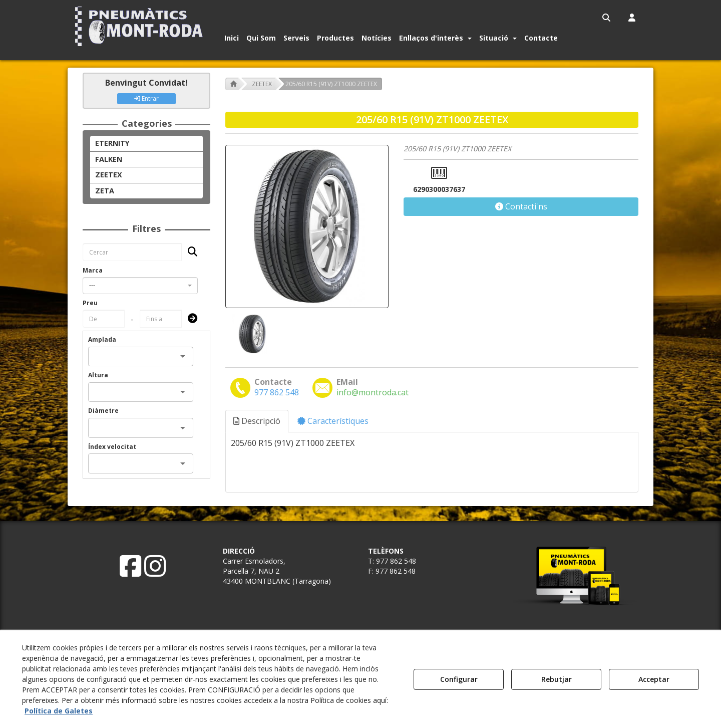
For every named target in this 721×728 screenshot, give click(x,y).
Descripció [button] (257, 421)
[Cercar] (190, 252)
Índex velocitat (112, 447)
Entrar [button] (146, 98)
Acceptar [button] (654, 679)
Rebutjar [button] (557, 679)
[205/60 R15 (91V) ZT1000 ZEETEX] (307, 226)
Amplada (102, 339)
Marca (93, 270)
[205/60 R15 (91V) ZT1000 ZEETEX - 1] (251, 334)
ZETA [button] (105, 191)
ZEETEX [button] (109, 175)
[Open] (183, 356)
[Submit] (190, 319)
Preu (90, 303)
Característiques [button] (333, 421)
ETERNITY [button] (112, 143)
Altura (98, 375)
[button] (141, 26)
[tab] (257, 421)
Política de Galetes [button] (59, 711)
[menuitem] (607, 18)
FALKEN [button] (109, 159)
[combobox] (140, 286)
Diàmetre (103, 411)
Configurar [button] (459, 679)
